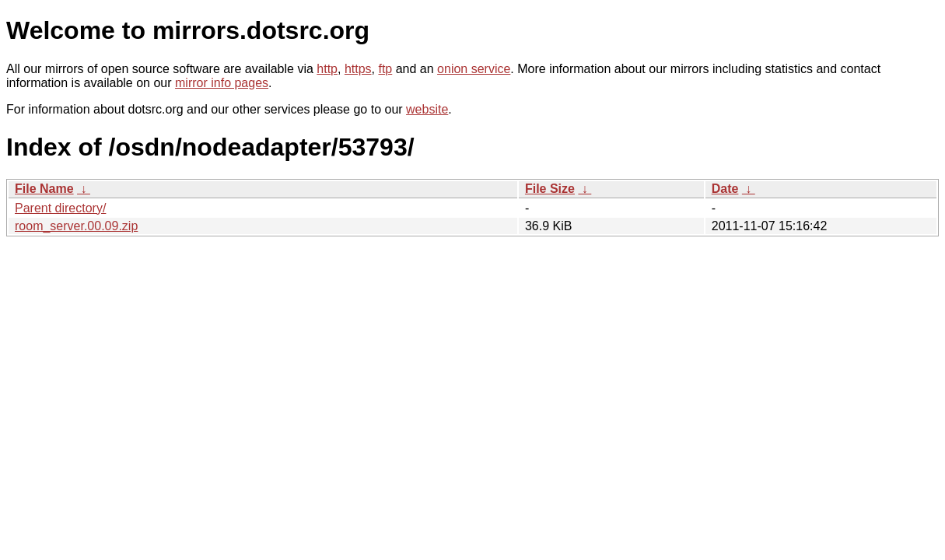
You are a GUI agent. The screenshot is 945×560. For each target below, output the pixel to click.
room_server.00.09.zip (76, 226)
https (358, 69)
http (327, 69)
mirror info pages (222, 83)
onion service (474, 69)
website (427, 109)
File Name (44, 189)
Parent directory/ (60, 208)
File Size (550, 189)
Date (725, 189)
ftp (385, 69)
